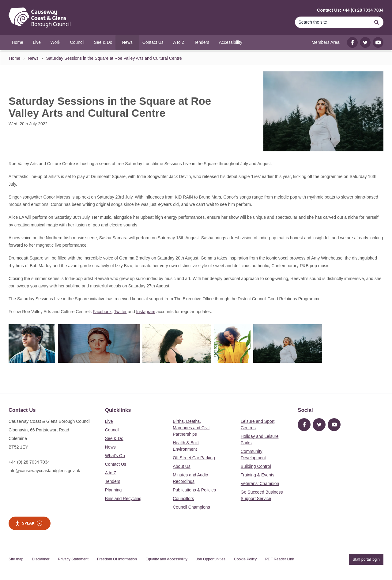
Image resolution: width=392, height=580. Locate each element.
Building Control (256, 466)
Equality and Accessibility (166, 559)
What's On (115, 456)
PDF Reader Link (280, 559)
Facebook (102, 312)
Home (15, 58)
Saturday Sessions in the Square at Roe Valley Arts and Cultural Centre (114, 58)
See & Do (114, 438)
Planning (113, 490)
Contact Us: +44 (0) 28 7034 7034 (350, 10)
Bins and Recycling (123, 498)
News (33, 58)
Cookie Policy (245, 559)
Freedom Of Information (117, 559)
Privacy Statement (73, 559)
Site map (16, 559)
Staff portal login (366, 559)
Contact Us (116, 464)
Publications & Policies (194, 490)
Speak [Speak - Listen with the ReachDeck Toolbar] (28, 523)
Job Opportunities (211, 559)
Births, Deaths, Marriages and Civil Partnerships (191, 428)
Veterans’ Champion (260, 483)
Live (109, 421)
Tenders (113, 481)
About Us (182, 466)
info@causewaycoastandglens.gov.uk (44, 471)
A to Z (111, 473)
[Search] (332, 22)
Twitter (120, 312)
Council (112, 430)
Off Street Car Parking (194, 458)
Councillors (183, 498)
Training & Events (258, 475)
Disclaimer (41, 559)
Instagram (146, 312)
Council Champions (191, 507)
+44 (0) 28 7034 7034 (29, 462)
